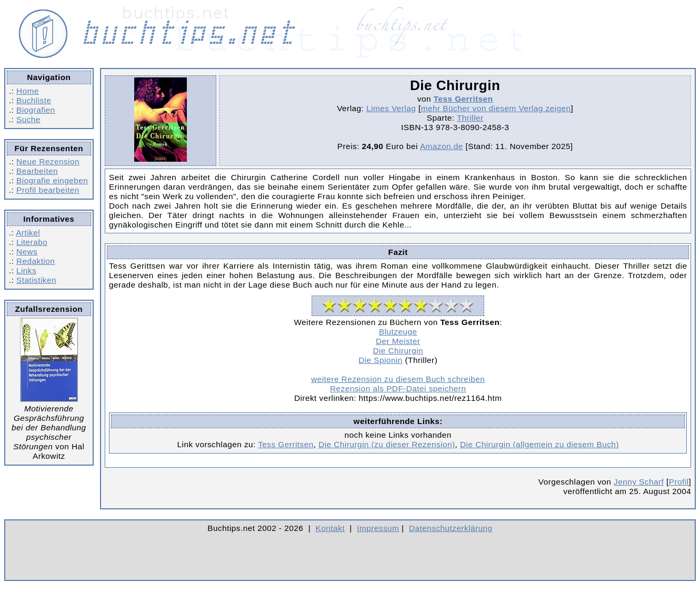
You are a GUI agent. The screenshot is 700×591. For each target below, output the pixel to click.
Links (26, 270)
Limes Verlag (391, 108)
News (27, 252)
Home (28, 91)
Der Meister (398, 341)
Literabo (32, 242)
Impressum (378, 528)
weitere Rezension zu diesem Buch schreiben (398, 379)
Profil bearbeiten (48, 190)
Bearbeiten (37, 171)
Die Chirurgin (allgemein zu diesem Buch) (539, 444)
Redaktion (36, 261)
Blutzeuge (398, 332)
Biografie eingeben (52, 180)
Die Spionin (381, 360)
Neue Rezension (48, 161)
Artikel (28, 233)
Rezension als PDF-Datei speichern (398, 388)
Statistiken (36, 280)
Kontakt (330, 528)
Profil (679, 482)
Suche (28, 119)
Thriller (470, 118)
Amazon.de (442, 146)
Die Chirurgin (398, 351)
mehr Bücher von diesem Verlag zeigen (496, 108)
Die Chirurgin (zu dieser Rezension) (387, 444)
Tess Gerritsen (463, 99)
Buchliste (34, 100)
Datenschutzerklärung (451, 528)
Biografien (36, 110)
